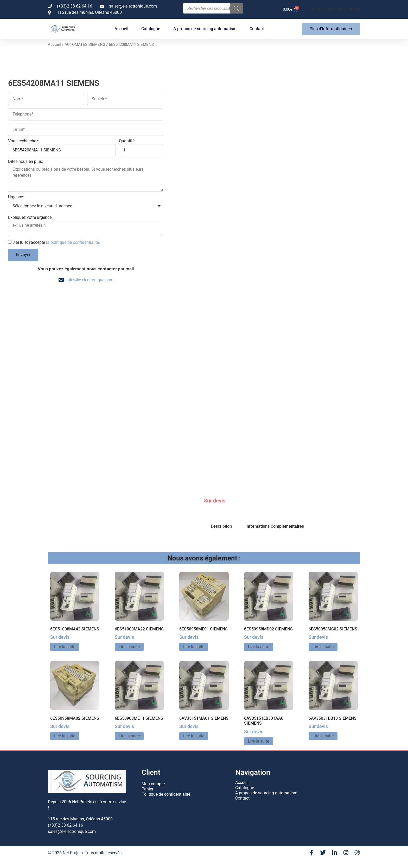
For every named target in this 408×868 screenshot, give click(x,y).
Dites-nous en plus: (25, 162)
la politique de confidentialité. (73, 242)
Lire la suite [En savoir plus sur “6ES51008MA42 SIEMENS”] (65, 647)
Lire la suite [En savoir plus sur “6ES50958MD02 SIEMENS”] (259, 647)
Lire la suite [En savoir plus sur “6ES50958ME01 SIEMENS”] (194, 647)
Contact (257, 29)
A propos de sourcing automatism (205, 29)
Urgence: (16, 197)
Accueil (121, 29)
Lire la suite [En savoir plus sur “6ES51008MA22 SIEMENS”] (129, 647)
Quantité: (127, 141)
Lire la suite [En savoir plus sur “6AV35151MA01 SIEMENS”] (194, 736)
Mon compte (153, 784)
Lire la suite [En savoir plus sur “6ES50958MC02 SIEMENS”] (323, 647)
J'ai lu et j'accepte (56, 242)
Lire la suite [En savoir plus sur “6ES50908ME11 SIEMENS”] (129, 736)
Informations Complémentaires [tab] (275, 526)
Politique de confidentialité (166, 794)
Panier (147, 789)
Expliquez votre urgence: (30, 218)
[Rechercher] (237, 8)
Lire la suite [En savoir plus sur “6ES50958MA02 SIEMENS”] (65, 736)
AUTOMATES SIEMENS (85, 44)
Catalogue (151, 29)
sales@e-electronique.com (90, 280)
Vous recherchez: (24, 141)
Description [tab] (221, 526)
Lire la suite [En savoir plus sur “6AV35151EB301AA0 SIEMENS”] (259, 741)
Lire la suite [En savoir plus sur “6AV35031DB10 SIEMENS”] (323, 736)
